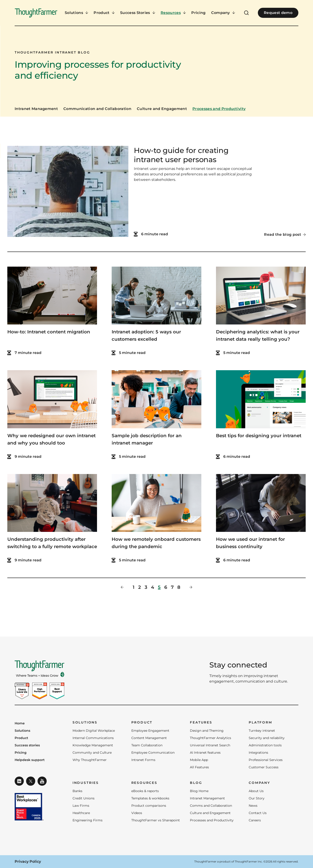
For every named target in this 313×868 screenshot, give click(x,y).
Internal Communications (93, 738)
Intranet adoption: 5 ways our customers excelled (146, 335)
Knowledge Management (93, 745)
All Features (199, 767)
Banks (77, 791)
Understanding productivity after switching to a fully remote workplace (52, 543)
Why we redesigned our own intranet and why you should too (51, 439)
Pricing (198, 13)
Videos (137, 813)
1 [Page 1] (134, 587)
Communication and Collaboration (97, 109)
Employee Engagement (150, 731)
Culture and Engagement (162, 109)
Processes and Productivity (219, 109)
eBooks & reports (145, 791)
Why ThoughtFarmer (90, 760)
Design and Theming (207, 731)
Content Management (149, 738)
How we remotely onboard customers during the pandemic (156, 543)
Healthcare (81, 813)
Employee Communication (153, 753)
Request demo (278, 13)
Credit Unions (84, 798)
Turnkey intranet (262, 731)
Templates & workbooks (150, 798)
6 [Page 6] (166, 587)
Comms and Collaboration (211, 806)
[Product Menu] (104, 13)
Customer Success (264, 767)
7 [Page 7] (172, 587)
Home (20, 723)
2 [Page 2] (140, 587)
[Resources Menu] (173, 13)
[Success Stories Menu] (138, 13)
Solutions (22, 731)
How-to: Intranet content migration (49, 332)
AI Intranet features (205, 753)
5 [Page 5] (159, 587)
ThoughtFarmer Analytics (210, 738)
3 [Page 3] (146, 587)
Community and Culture (92, 753)
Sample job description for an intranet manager (147, 439)
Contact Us (258, 813)
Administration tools (265, 745)
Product (21, 738)
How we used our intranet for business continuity (250, 543)
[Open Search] (246, 13)
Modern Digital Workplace (94, 731)
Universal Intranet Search (210, 745)
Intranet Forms (143, 760)
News (253, 806)
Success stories (27, 745)
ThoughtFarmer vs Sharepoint (156, 820)
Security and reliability (267, 738)
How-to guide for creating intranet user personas (181, 155)
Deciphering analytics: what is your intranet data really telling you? (258, 335)
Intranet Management (36, 109)
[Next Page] (191, 587)
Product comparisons (149, 806)
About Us (256, 791)
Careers (255, 820)
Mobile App (199, 760)
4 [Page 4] (153, 587)
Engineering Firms (88, 820)
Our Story (257, 798)
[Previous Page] (122, 587)
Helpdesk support (30, 760)
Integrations (258, 753)
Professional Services (266, 760)
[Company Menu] (223, 13)
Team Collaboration (147, 745)
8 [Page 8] (179, 587)
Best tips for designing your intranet (259, 436)
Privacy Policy (28, 861)
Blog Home (199, 791)
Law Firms (81, 806)
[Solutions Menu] (76, 13)
